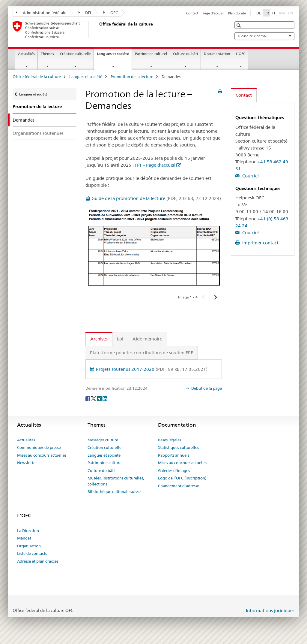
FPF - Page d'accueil (155, 165)
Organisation (29, 546)
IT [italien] (274, 13)
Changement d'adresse (179, 486)
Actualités (26, 54)
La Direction (28, 531)
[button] (239, 25)
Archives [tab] (99, 339)
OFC (111, 13)
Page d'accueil (213, 13)
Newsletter (27, 463)
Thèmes (47, 54)
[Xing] (100, 398)
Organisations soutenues (38, 133)
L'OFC (241, 54)
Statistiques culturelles (178, 447)
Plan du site (237, 13)
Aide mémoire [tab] (147, 339)
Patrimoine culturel (151, 54)
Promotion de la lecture (132, 77)
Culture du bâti (185, 54)
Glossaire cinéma (264, 36)
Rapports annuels (174, 455)
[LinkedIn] (105, 398)
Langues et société (114, 56)
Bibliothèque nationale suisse (114, 491)
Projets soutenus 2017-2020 (152, 369)
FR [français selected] (267, 13)
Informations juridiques (270, 611)
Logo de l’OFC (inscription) (182, 478)
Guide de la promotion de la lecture (156, 198)
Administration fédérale (41, 13)
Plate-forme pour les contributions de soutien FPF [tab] (142, 353)
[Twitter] (94, 398)
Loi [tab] (120, 339)
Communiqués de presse (39, 447)
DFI (85, 13)
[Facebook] (88, 398)
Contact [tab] (244, 95)
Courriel (250, 176)
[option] (154, 247)
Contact (192, 13)
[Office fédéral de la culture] (98, 30)
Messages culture (103, 440)
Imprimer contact (260, 243)
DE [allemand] (259, 13)
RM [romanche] (282, 13)
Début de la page (206, 388)
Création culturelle (75, 54)
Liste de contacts (32, 553)
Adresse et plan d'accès (38, 561)
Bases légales (170, 440)
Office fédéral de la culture (37, 77)
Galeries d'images (174, 470)
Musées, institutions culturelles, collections (116, 481)
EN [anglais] (291, 13)
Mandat (24, 538)
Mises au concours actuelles (42, 455)
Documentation (217, 54)
